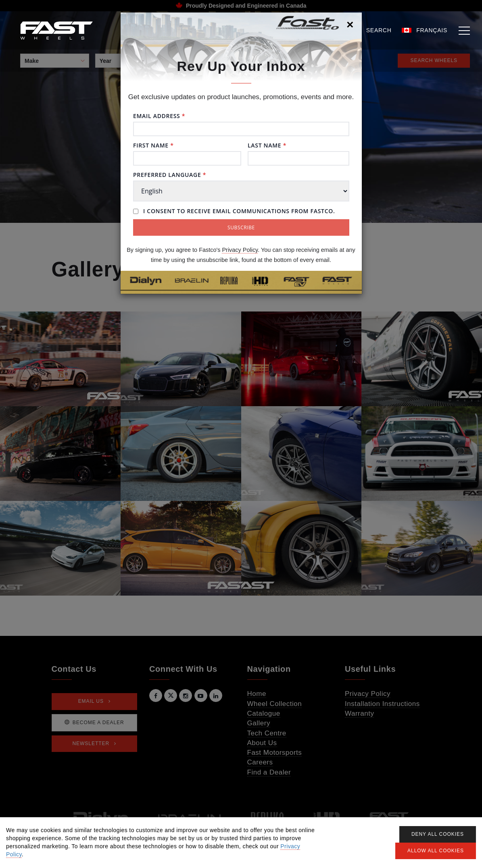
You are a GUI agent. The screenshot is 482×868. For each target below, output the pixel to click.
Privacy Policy (240, 250)
